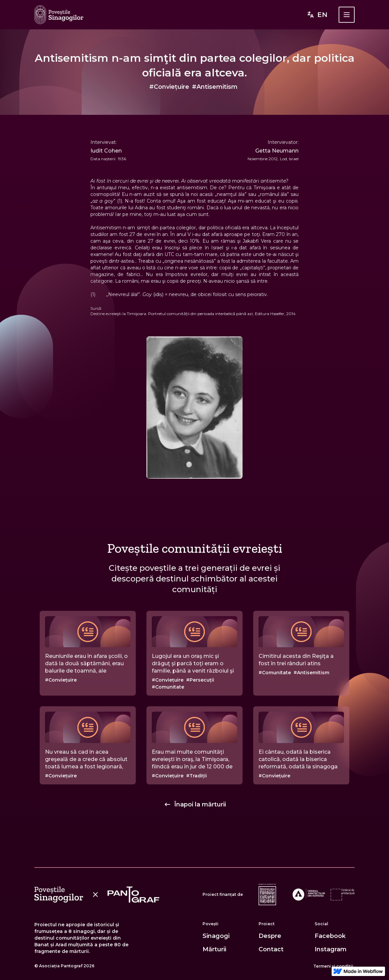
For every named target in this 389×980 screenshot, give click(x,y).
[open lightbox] (194, 408)
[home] (59, 15)
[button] (347, 15)
